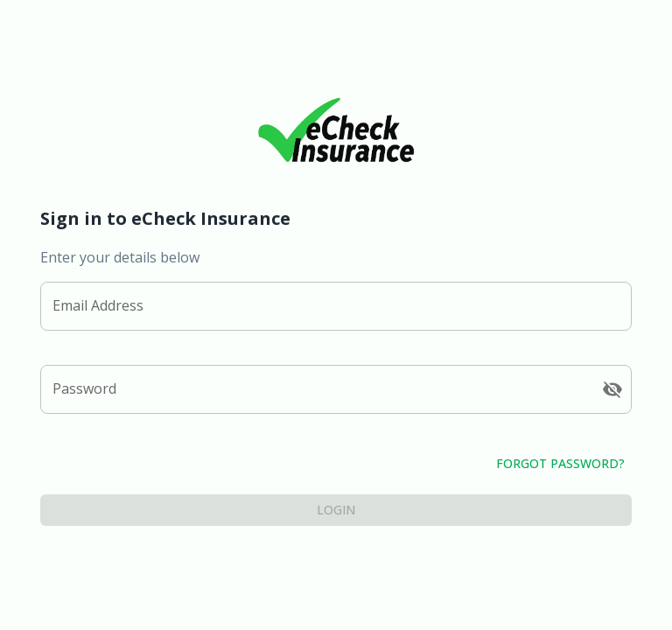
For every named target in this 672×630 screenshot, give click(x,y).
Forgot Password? (336, 464)
